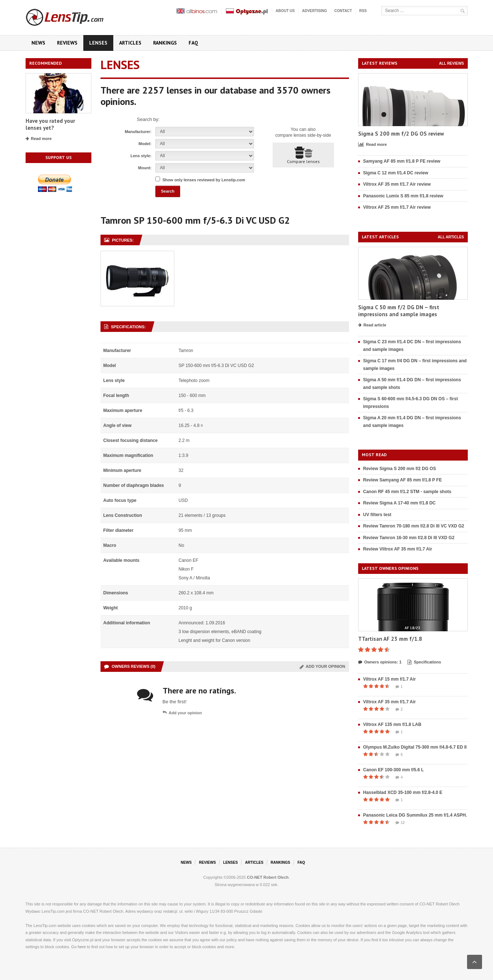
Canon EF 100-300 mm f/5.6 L (394, 770)
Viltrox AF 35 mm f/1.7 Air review (397, 184)
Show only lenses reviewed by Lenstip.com (204, 180)
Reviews (67, 43)
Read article (372, 325)
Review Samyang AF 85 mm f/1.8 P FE (403, 480)
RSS (363, 11)
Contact (343, 11)
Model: (145, 144)
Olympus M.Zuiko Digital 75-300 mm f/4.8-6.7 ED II (415, 747)
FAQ (193, 43)
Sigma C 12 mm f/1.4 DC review (396, 173)
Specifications (424, 662)
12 (400, 823)
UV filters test (377, 515)
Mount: (145, 168)
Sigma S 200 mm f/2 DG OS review (401, 134)
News (38, 43)
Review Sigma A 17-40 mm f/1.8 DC (400, 503)
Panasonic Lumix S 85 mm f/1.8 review (403, 196)
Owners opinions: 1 (380, 662)
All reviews (451, 63)
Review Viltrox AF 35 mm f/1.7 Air (398, 549)
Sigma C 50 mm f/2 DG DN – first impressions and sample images (399, 311)
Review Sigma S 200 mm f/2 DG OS (400, 469)
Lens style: (141, 156)
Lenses (98, 43)
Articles (130, 43)
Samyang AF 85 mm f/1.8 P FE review (402, 161)
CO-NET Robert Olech (268, 877)
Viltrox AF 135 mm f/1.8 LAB (392, 724)
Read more (39, 139)
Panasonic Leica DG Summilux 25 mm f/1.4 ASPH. (415, 815)
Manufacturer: (138, 132)
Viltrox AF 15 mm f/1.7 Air (390, 679)
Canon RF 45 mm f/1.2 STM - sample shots (407, 492)
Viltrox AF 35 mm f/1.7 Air (390, 702)
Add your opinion (323, 666)
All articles (451, 237)
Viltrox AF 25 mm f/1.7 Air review (397, 207)
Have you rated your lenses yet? (50, 124)
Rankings (165, 43)
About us (285, 11)
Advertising (314, 11)
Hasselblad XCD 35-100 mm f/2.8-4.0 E (403, 792)
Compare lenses (303, 155)
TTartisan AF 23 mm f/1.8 (390, 639)
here (82, 947)
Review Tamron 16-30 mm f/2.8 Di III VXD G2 (409, 538)
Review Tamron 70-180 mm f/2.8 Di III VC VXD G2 (414, 526)
